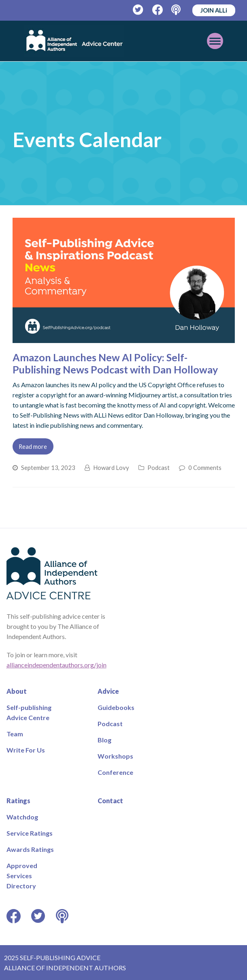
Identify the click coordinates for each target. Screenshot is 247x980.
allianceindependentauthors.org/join (56, 665)
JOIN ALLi (214, 10)
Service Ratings (30, 833)
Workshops (115, 756)
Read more (33, 446)
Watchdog (22, 817)
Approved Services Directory (22, 876)
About (17, 691)
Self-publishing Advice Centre (29, 712)
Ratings (18, 801)
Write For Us (26, 750)
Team (15, 734)
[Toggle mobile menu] (215, 41)
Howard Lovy (111, 467)
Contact (110, 801)
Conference (115, 772)
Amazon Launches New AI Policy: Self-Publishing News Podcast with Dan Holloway (115, 363)
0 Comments (205, 467)
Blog (104, 740)
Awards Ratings (30, 849)
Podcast (159, 467)
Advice (108, 691)
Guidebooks (116, 707)
